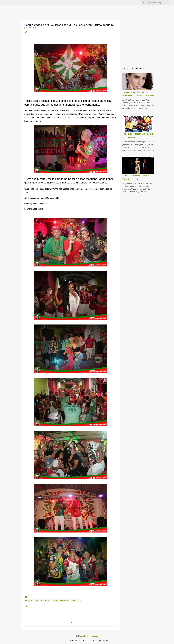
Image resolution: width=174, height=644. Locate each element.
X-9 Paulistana (76, 601)
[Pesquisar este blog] (157, 3)
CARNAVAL (29, 601)
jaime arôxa (64, 601)
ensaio (54, 601)
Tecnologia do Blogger (87, 636)
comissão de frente (42, 601)
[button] (26, 32)
